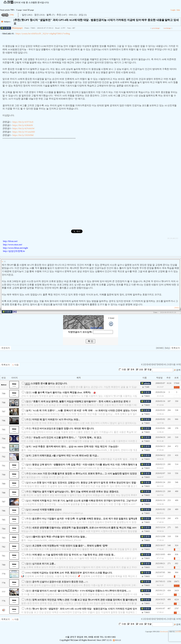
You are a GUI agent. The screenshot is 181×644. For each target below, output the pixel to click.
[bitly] (177, 308)
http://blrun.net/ (10, 241)
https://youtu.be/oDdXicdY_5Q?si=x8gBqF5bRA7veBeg (43, 33)
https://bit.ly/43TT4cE (23, 122)
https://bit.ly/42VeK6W (24, 128)
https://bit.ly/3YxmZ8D (24, 132)
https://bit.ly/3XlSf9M (23, 135)
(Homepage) (17, 28)
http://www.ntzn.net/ (13, 245)
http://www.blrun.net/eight (15, 248)
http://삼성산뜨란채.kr (14, 251)
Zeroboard (164, 632)
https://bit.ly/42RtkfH (23, 125)
